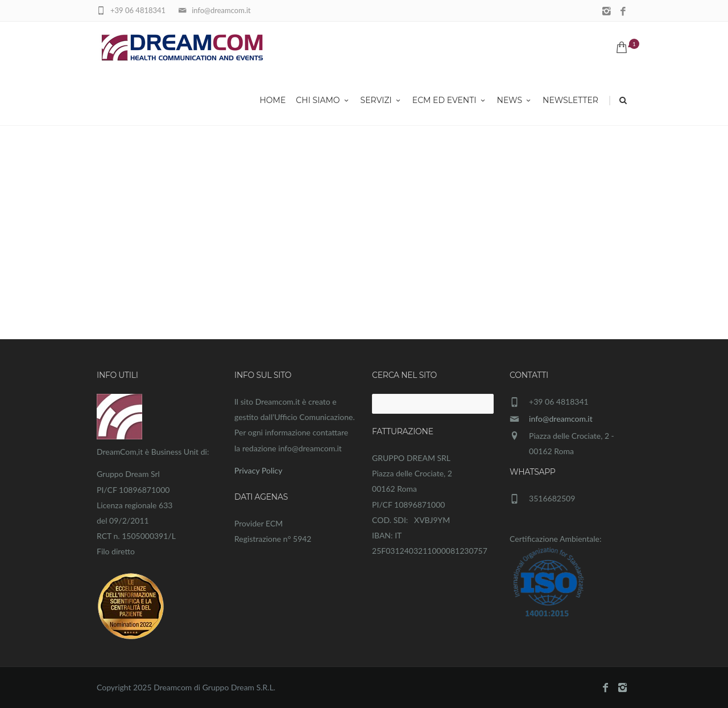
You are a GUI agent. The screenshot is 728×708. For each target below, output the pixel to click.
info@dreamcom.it (561, 419)
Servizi (381, 101)
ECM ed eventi (450, 101)
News (515, 101)
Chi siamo (323, 101)
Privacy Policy (258, 470)
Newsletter (570, 101)
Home (272, 101)
